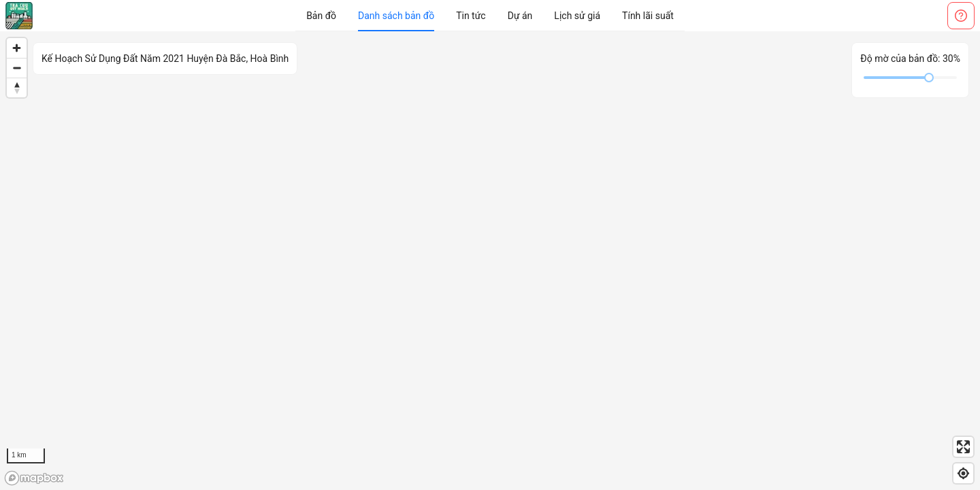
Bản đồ (321, 16)
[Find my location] (963, 473)
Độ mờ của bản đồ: (910, 59)
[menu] (490, 16)
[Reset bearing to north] (17, 87)
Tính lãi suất (648, 16)
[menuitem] (321, 16)
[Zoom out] (17, 68)
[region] (490, 261)
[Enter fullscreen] (963, 447)
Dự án (520, 16)
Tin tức (471, 16)
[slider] (929, 78)
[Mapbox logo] (34, 478)
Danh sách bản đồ (396, 16)
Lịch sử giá (577, 16)
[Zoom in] (17, 48)
